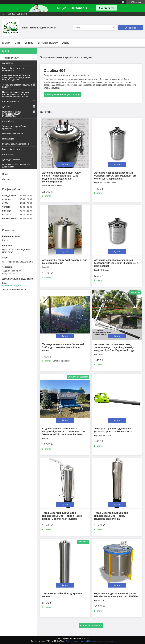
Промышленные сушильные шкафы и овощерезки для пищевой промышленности (16, 94)
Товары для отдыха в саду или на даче (17, 86)
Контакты (29, 43)
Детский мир (8, 121)
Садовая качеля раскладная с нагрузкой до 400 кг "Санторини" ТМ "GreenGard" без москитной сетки (63, 432)
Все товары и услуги (90, 626)
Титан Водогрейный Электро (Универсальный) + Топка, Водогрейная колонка (111, 516)
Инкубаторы (8, 139)
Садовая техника (10, 101)
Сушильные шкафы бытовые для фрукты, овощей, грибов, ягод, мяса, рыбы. (16, 78)
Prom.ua (85, 639)
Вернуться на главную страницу (63, 94)
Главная (6, 43)
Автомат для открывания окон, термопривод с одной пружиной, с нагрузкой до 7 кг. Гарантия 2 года (115, 347)
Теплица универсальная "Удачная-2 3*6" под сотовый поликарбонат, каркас (63, 347)
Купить (65, 164)
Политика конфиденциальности (101, 641)
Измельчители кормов (13, 134)
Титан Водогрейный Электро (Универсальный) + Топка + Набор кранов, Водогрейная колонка (62, 516)
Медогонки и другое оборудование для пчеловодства (12, 114)
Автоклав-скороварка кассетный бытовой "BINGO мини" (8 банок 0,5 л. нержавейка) (117, 263)
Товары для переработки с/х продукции (16, 127)
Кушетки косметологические (16, 144)
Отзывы (65, 43)
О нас (17, 43)
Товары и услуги (11, 58)
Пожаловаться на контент (76, 641)
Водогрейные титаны (12, 149)
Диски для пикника (11, 159)
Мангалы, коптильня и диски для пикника (16, 166)
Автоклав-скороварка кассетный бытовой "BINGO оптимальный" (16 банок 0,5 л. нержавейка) (115, 176)
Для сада (7, 107)
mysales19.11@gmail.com (14, 285)
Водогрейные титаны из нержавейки (14, 69)
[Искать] (114, 28)
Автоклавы (7, 63)
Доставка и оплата (47, 43)
